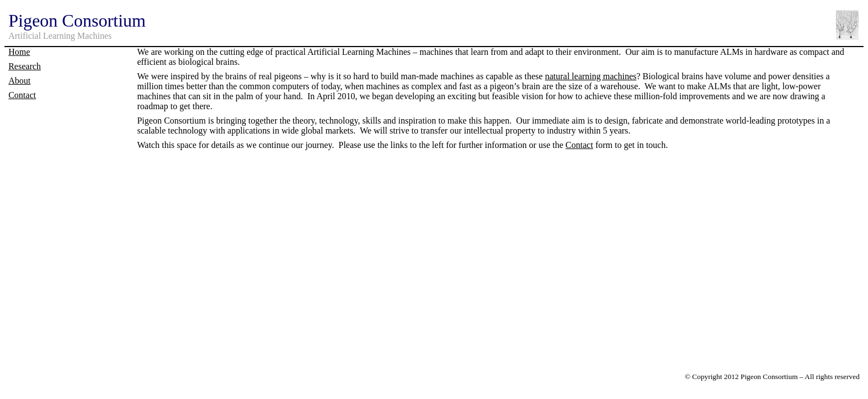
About (19, 81)
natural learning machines (590, 76)
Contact (22, 95)
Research (25, 66)
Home (19, 52)
